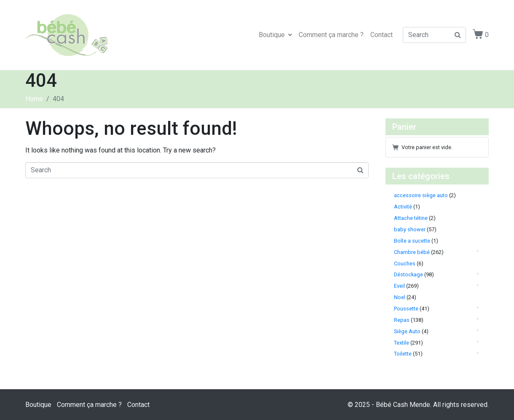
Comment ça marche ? (331, 35)
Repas (402, 320)
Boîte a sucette (412, 241)
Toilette (403, 354)
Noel (400, 297)
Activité (403, 207)
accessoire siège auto (421, 195)
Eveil (399, 286)
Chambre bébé (412, 252)
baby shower (410, 229)
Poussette (406, 309)
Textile (402, 343)
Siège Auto (407, 331)
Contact (381, 35)
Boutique (275, 35)
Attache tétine (411, 218)
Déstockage (408, 274)
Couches (405, 264)
